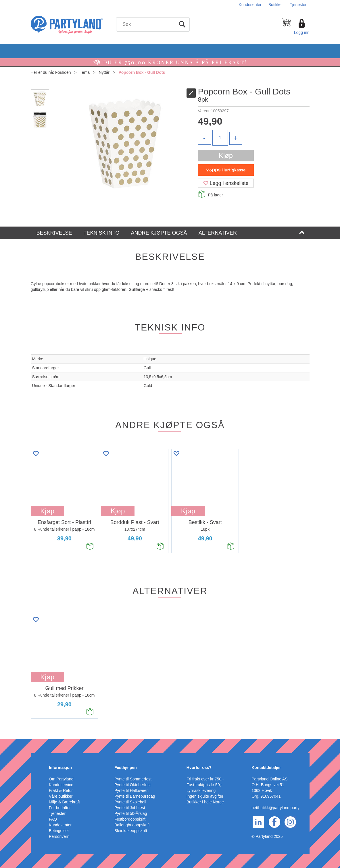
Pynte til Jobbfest (130, 808)
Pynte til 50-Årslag (131, 813)
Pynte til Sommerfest (133, 779)
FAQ (53, 819)
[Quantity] (220, 138)
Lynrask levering (201, 790)
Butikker (276, 5)
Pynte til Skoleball (130, 802)
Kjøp (226, 155)
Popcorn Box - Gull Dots (142, 72)
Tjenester (298, 5)
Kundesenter (250, 5)
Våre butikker (61, 796)
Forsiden (63, 72)
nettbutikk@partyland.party (275, 808)
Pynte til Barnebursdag (135, 796)
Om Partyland (61, 779)
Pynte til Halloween (131, 790)
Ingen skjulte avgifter (205, 796)
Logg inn (302, 32)
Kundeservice (61, 785)
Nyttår (104, 72)
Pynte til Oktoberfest (132, 785)
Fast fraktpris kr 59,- (204, 785)
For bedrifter (60, 808)
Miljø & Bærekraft (64, 802)
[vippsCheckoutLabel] (226, 170)
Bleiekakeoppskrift (131, 831)
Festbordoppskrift (130, 819)
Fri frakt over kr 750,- (205, 779)
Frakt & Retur (61, 790)
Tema (85, 72)
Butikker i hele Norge (205, 802)
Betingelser (59, 831)
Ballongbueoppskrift (132, 825)
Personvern (59, 836)
